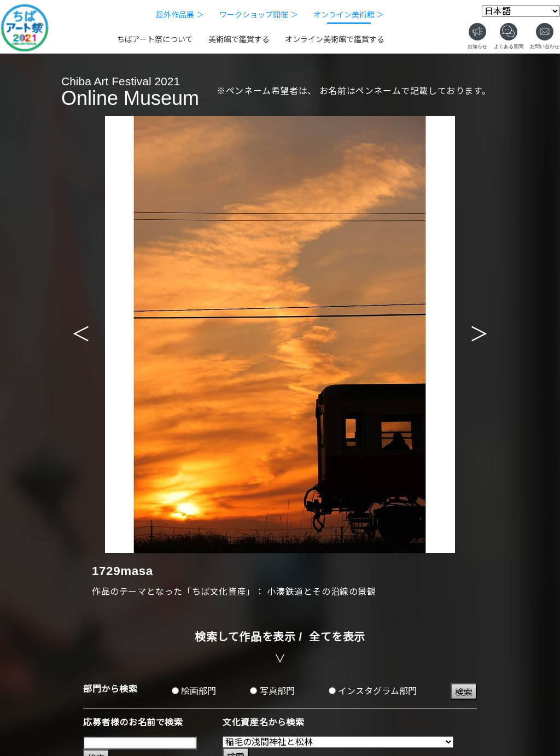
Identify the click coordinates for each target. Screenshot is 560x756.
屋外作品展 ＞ (180, 15)
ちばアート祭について (155, 39)
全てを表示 (337, 637)
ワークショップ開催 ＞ (259, 15)
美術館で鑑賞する (239, 39)
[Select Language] (521, 11)
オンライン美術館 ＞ (349, 15)
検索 (464, 692)
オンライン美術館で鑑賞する (335, 39)
